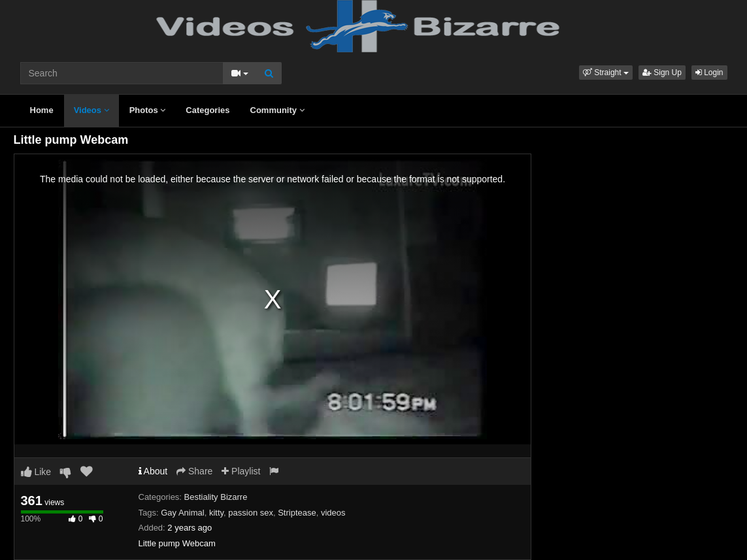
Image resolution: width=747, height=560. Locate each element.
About (153, 471)
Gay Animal (182, 513)
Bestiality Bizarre (216, 497)
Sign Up (662, 73)
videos (333, 513)
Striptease (297, 513)
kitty (216, 513)
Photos (148, 110)
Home (42, 110)
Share (194, 471)
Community (277, 110)
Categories (207, 110)
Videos (91, 110)
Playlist (241, 471)
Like (36, 472)
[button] (606, 73)
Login (709, 73)
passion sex (251, 513)
